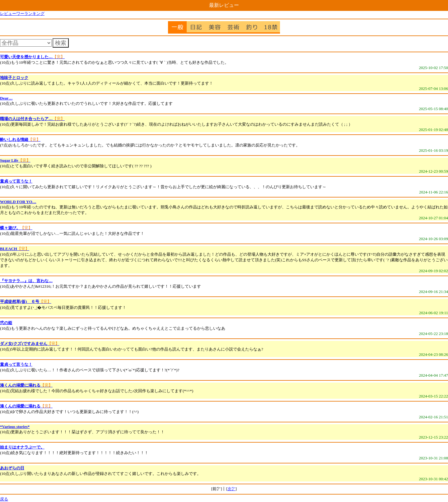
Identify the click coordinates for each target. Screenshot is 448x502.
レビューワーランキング (22, 14)
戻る (4, 499)
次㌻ (231, 489)
